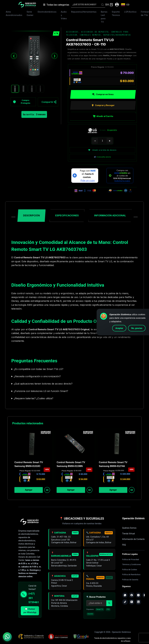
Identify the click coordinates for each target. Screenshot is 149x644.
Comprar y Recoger (103, 105)
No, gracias (137, 328)
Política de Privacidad (131, 560)
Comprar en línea (103, 95)
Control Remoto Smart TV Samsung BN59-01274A (113, 465)
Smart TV (100, 613)
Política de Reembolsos (131, 575)
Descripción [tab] (32, 216)
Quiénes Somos (129, 529)
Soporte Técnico (116, 13)
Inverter (90, 617)
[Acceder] (117, 5)
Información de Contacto (134, 540)
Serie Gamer (30, 13)
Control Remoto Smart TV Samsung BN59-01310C (29, 465)
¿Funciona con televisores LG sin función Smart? (41, 392)
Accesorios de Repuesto (95, 32)
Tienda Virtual (129, 534)
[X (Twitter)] (132, 603)
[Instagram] (139, 596)
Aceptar (119, 328)
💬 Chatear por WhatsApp (30, 611)
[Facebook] (132, 596)
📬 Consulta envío (102, 157)
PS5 (108, 613)
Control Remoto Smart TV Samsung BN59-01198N (71, 465)
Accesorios (72, 32)
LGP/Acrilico (130, 12)
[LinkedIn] (139, 603)
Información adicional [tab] (110, 216)
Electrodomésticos (47, 12)
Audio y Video (64, 15)
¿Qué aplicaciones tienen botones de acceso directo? (43, 384)
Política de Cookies (130, 570)
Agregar (29, 491)
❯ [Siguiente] (54, 56)
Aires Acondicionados (14, 13)
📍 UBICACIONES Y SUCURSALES (82, 519)
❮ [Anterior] (14, 56)
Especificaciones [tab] (67, 216)
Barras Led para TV (104, 17)
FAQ (124, 546)
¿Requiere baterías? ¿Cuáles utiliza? (34, 399)
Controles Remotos (90, 35)
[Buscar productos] (96, 607)
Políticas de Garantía (130, 580)
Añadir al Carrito (103, 116)
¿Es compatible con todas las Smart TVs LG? (39, 370)
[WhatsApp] (125, 596)
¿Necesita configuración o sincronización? (37, 377)
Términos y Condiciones (132, 565)
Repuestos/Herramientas (84, 12)
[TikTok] (125, 603)
